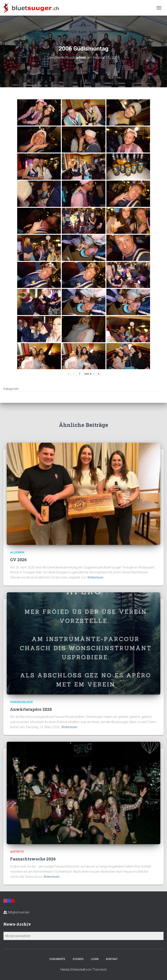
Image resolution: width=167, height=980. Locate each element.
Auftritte (17, 852)
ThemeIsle (99, 970)
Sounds (78, 959)
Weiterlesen (95, 577)
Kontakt (112, 959)
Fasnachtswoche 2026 (33, 859)
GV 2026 (18, 560)
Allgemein (17, 552)
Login (95, 959)
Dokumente (57, 959)
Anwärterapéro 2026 (31, 709)
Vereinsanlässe (22, 702)
